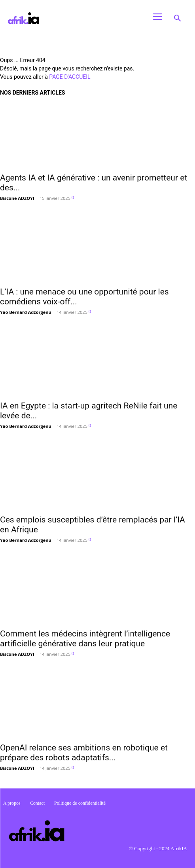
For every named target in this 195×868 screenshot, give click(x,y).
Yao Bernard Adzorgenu (26, 312)
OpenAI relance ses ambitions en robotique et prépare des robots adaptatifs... (84, 753)
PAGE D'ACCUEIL (70, 77)
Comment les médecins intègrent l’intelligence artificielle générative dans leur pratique (85, 639)
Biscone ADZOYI (17, 198)
